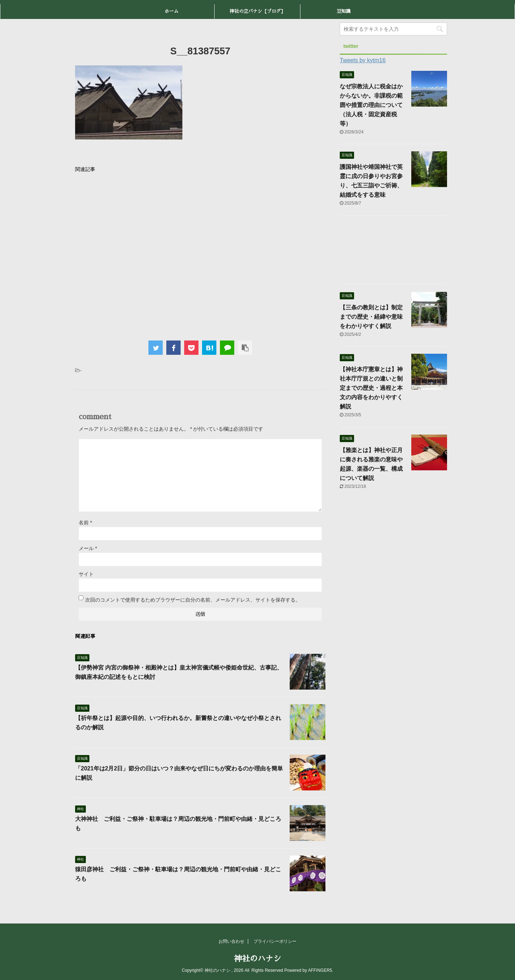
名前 (85, 523)
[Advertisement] (200, 255)
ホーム (171, 11)
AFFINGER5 (320, 970)
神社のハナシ (257, 959)
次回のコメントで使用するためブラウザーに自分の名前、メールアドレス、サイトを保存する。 (193, 600)
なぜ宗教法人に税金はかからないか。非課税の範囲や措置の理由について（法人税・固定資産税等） (371, 105)
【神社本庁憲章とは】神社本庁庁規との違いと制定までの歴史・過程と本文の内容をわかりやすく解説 (371, 388)
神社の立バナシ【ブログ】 (257, 11)
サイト (86, 574)
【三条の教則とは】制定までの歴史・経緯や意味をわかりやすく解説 (371, 317)
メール (88, 548)
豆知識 (344, 11)
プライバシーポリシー (275, 941)
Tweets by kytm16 (363, 60)
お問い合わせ (231, 941)
